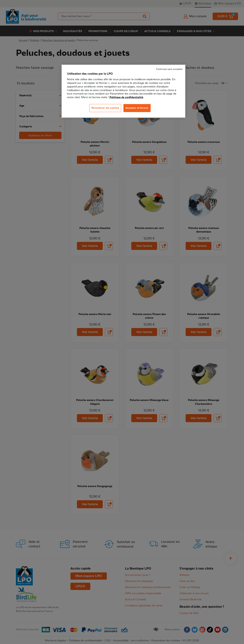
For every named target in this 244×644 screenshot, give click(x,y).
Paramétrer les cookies (105, 108)
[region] (123, 91)
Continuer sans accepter (169, 69)
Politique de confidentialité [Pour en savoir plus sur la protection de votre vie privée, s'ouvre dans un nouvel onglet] (126, 97)
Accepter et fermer (137, 108)
